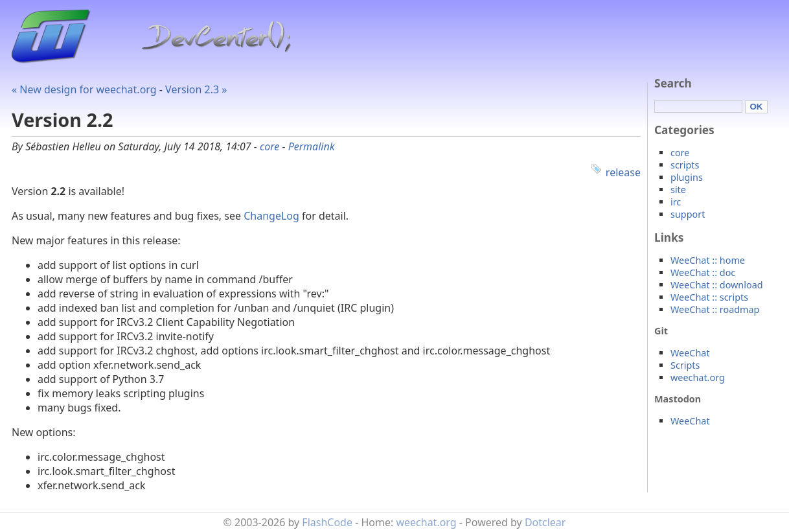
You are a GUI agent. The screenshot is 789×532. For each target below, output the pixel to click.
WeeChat (690, 353)
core (269, 146)
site (678, 190)
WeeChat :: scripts (709, 297)
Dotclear (545, 522)
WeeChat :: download (717, 285)
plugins (687, 177)
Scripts (685, 365)
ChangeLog (271, 216)
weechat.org (698, 377)
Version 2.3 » (196, 89)
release (623, 172)
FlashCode (327, 522)
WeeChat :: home (708, 260)
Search (673, 83)
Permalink (312, 146)
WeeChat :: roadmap (715, 309)
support (688, 214)
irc (676, 202)
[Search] (698, 107)
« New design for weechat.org (84, 89)
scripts (685, 165)
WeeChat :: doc (703, 272)
